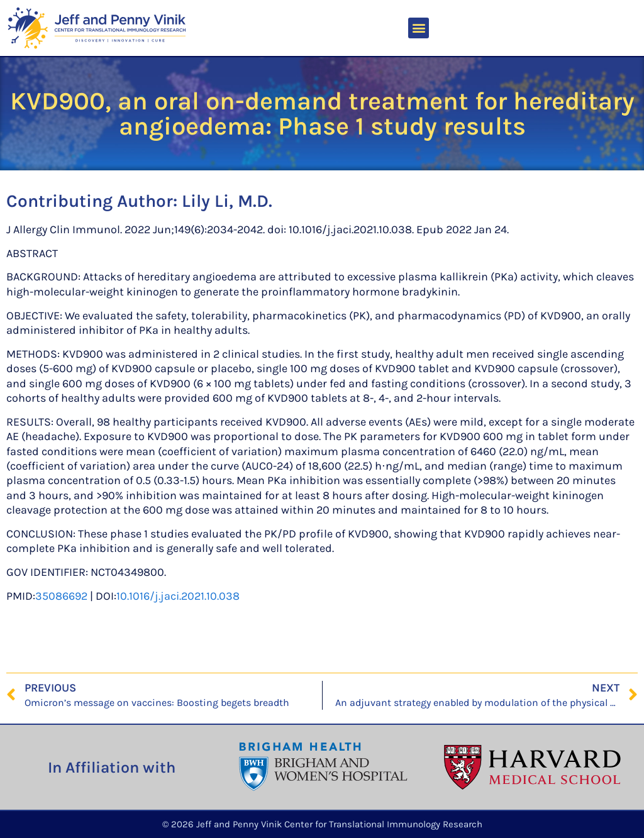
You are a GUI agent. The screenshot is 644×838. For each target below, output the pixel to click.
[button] (419, 28)
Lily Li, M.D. (227, 201)
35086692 (61, 596)
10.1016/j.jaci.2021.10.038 (178, 596)
